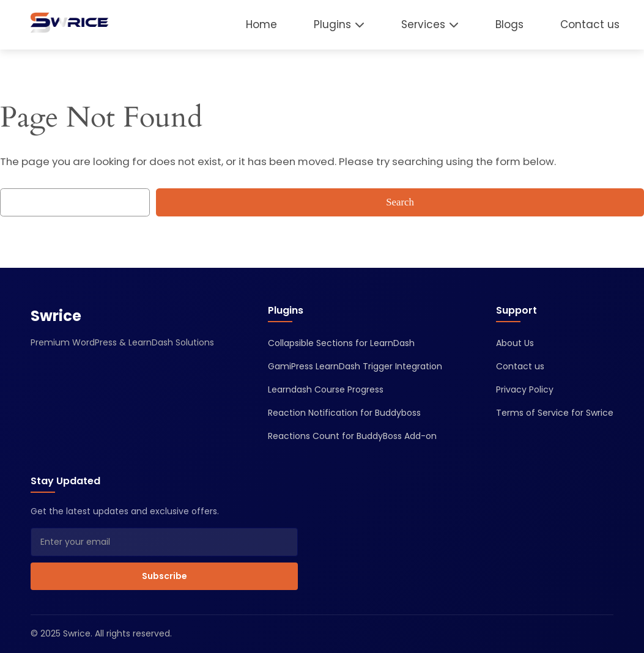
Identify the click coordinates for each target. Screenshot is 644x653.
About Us (515, 343)
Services (423, 24)
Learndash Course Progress (326, 389)
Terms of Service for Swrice (555, 413)
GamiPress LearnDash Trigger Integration (355, 366)
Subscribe (165, 576)
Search (400, 202)
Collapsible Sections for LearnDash (341, 343)
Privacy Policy (525, 389)
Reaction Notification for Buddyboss (344, 413)
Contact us (590, 24)
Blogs (509, 24)
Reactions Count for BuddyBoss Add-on (352, 436)
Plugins (332, 24)
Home (261, 24)
